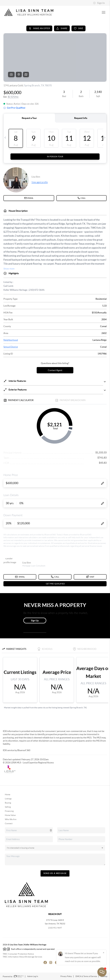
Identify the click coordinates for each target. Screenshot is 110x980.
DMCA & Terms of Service (86, 976)
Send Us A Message (55, 873)
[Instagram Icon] (49, 962)
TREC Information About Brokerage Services (22, 957)
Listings (8, 799)
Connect (9, 823)
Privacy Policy (66, 976)
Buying (8, 803)
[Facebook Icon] (44, 962)
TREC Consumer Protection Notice (18, 954)
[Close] (104, 953)
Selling (8, 807)
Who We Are (11, 819)
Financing (9, 811)
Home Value (10, 815)
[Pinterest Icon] (55, 962)
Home (8, 794)
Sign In (99, 3)
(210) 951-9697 (55, 928)
